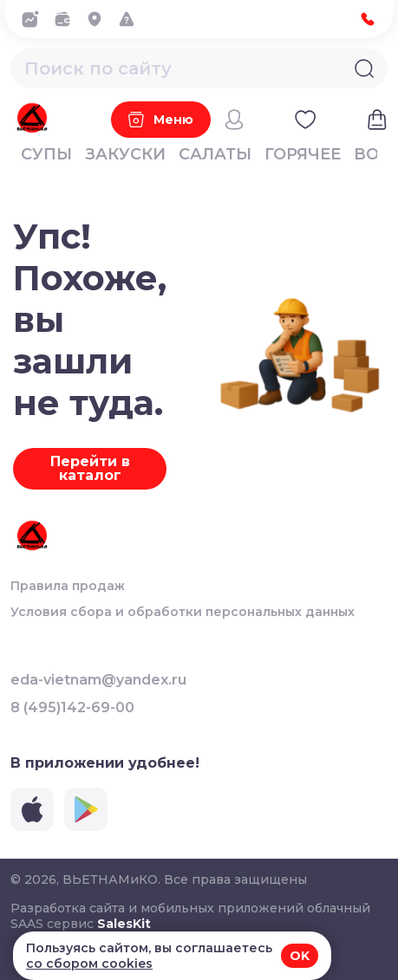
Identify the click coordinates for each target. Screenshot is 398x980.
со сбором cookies (89, 964)
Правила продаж (68, 586)
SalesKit (124, 924)
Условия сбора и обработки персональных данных (183, 612)
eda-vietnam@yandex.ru (98, 680)
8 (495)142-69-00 (72, 708)
